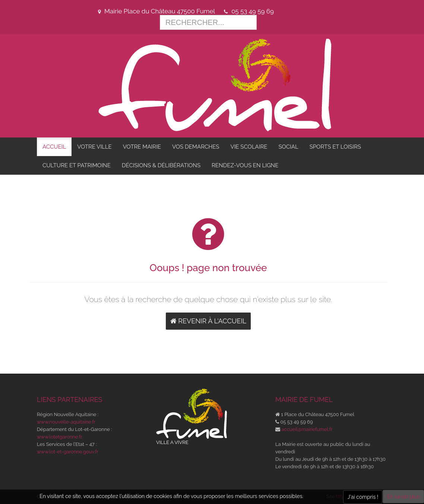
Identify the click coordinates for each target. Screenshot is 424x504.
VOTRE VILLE (94, 147)
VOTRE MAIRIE (142, 147)
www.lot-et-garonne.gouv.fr (68, 452)
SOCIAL (288, 147)
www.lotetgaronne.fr (60, 437)
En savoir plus (403, 497)
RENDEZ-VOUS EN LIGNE (245, 165)
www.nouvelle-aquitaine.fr (66, 422)
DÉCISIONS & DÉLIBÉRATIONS (161, 165)
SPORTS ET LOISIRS (335, 147)
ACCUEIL (54, 147)
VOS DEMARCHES (196, 147)
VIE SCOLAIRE (249, 147)
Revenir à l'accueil (208, 321)
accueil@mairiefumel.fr (307, 429)
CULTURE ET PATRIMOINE (77, 165)
